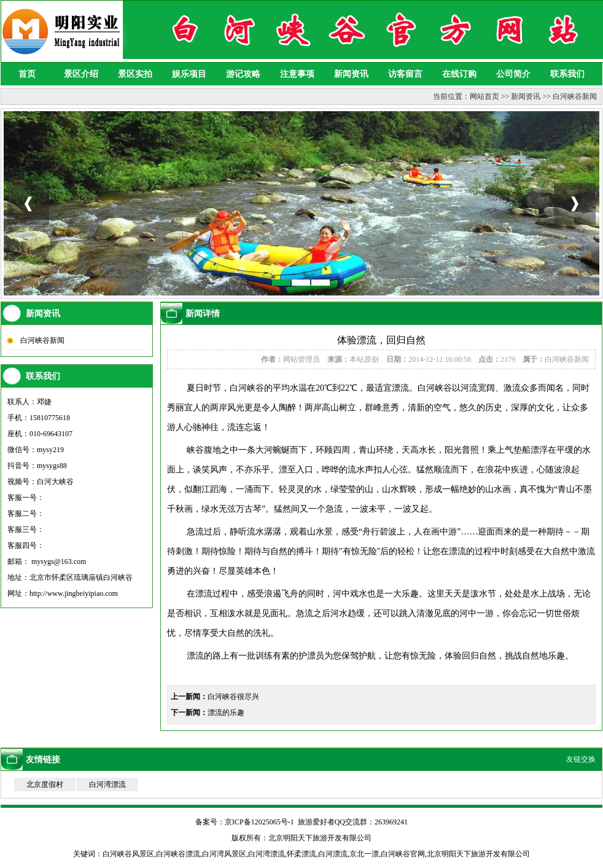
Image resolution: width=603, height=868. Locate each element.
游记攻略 (243, 74)
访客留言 (405, 74)
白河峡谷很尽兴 (233, 697)
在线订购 (459, 74)
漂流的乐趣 (226, 713)
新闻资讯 (351, 74)
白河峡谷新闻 (575, 96)
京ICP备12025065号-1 (259, 822)
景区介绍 (81, 74)
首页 (27, 74)
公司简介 (513, 74)
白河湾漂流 (107, 784)
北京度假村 (45, 784)
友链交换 (581, 759)
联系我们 (567, 74)
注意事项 (297, 74)
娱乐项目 (189, 74)
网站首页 (484, 96)
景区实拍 (135, 74)
